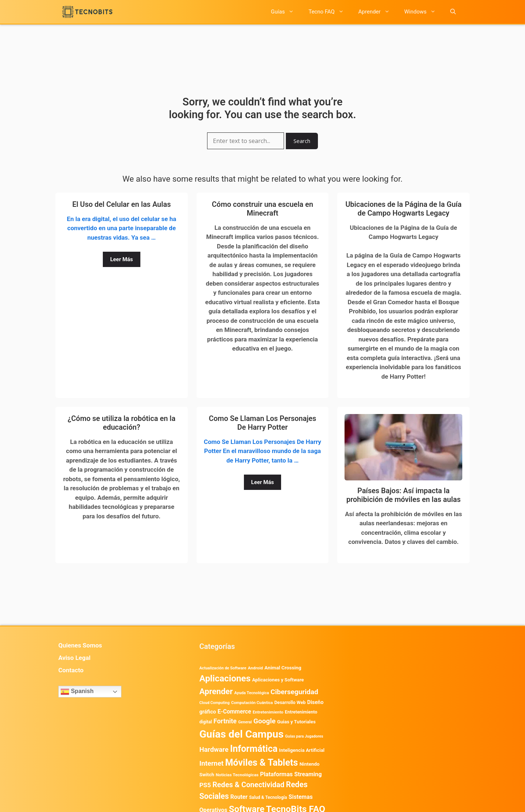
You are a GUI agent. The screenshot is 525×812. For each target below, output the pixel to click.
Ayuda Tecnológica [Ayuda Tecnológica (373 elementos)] (252, 693)
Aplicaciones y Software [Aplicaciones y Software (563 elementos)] (278, 680)
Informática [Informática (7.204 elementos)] (254, 749)
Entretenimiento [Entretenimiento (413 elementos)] (268, 712)
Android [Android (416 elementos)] (255, 668)
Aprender (378, 12)
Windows (424, 12)
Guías (286, 12)
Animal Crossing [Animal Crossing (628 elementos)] (283, 668)
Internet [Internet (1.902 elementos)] (211, 763)
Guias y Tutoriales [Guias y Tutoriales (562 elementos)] (296, 722)
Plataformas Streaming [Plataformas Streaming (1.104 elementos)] (291, 774)
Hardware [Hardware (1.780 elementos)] (214, 750)
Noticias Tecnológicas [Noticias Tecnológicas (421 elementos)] (237, 775)
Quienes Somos (80, 645)
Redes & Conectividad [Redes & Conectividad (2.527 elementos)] (248, 785)
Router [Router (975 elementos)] (239, 797)
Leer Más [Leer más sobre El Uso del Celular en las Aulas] (121, 259)
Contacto (71, 670)
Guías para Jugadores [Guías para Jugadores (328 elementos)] (304, 736)
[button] (453, 12)
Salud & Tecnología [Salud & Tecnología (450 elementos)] (268, 797)
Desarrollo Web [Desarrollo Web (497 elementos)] (290, 702)
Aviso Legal (74, 658)
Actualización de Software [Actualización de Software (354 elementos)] (223, 668)
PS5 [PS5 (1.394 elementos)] (205, 785)
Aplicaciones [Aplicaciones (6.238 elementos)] (225, 678)
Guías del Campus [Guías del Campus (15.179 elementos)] (242, 734)
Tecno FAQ (330, 12)
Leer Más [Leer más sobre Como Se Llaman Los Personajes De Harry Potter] (262, 482)
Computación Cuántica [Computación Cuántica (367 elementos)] (252, 703)
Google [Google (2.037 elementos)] (265, 721)
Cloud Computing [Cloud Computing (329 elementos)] (215, 703)
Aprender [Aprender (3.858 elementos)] (216, 691)
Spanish (77, 692)
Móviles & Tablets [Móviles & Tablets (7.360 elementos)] (261, 763)
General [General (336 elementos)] (245, 722)
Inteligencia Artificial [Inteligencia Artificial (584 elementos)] (302, 750)
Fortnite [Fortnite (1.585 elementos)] (225, 721)
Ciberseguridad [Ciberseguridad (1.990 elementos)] (294, 692)
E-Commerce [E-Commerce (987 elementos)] (234, 712)
